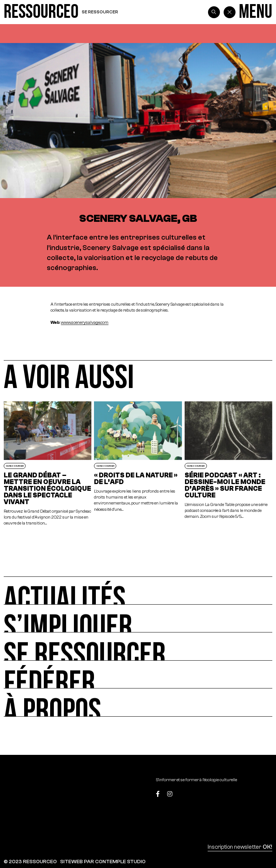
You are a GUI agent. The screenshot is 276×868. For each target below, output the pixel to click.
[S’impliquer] (138, 619)
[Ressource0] (41, 12)
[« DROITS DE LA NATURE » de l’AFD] (138, 464)
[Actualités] (138, 590)
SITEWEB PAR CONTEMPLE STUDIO (103, 862)
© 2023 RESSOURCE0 (30, 862)
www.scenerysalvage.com (85, 322)
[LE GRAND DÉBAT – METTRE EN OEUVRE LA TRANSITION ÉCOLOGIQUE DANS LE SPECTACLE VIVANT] (48, 464)
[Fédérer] (138, 675)
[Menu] (256, 12)
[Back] (230, 12)
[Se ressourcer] (138, 646)
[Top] (255, 795)
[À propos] (138, 702)
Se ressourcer (100, 12)
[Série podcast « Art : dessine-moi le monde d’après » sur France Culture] (228, 464)
